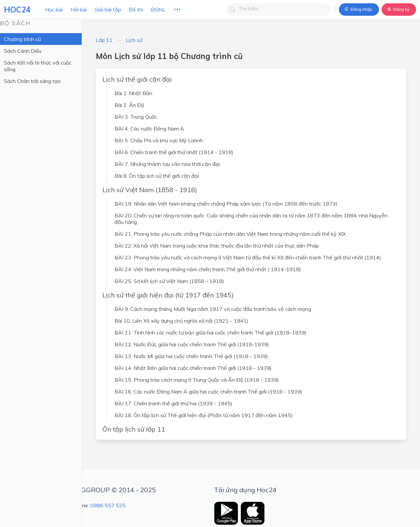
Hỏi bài (79, 10)
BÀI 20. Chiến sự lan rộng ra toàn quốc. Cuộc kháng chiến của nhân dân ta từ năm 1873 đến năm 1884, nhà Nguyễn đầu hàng (251, 219)
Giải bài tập (108, 10)
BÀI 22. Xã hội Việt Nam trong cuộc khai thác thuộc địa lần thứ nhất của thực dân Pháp (217, 246)
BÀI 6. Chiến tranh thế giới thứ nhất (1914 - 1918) (174, 152)
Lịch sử (134, 40)
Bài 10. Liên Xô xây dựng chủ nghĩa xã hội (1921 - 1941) (181, 321)
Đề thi (136, 10)
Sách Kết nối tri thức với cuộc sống (38, 66)
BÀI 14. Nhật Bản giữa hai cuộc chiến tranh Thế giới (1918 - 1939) (193, 368)
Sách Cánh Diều (23, 51)
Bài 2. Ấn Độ (129, 105)
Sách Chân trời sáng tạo (32, 81)
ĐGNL (158, 10)
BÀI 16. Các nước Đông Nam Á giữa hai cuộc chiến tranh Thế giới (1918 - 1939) (208, 392)
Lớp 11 (104, 40)
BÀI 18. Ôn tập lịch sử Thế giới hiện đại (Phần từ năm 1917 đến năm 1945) (204, 415)
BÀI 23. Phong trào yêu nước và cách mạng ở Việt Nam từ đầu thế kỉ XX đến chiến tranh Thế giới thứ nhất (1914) (248, 257)
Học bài (54, 10)
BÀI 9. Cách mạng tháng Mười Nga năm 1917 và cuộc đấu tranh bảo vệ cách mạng (213, 309)
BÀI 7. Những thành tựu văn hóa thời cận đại (167, 164)
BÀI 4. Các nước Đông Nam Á (149, 129)
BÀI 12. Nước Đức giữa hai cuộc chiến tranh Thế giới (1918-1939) (192, 344)
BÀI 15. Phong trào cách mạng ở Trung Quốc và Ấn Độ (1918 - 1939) (197, 380)
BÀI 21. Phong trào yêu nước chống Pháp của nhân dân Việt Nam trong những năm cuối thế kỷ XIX (230, 234)
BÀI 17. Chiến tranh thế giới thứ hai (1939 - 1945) (173, 403)
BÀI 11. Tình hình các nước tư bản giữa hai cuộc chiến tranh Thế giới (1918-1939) (210, 333)
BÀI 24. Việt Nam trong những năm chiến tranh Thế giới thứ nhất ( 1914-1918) (208, 269)
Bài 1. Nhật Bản (133, 93)
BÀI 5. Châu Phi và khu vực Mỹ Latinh (159, 140)
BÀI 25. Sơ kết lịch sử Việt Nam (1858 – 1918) (169, 281)
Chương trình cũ (22, 39)
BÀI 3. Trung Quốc (136, 117)
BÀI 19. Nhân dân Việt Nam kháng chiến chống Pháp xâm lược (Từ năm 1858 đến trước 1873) (226, 204)
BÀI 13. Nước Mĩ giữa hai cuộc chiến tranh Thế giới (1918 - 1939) (191, 356)
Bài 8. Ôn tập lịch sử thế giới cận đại (157, 176)
